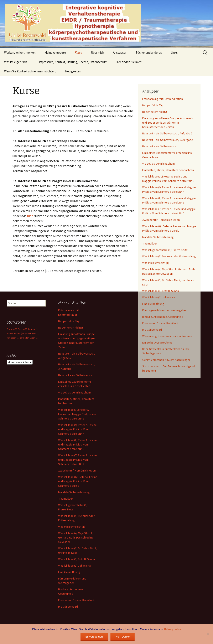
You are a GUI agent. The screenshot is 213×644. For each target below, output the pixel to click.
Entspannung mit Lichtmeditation (163, 99)
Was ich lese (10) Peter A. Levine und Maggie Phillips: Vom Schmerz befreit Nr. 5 (78, 414)
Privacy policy (172, 629)
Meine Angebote (55, 53)
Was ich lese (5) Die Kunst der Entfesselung (169, 256)
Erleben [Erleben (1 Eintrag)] (12, 329)
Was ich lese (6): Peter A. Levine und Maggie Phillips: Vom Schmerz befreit (78, 481)
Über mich (97, 53)
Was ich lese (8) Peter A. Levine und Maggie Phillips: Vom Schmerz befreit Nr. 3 (77, 444)
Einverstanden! (95, 637)
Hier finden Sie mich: (129, 62)
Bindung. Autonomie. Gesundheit (162, 317)
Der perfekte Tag (153, 105)
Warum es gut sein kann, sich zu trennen (167, 336)
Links (174, 53)
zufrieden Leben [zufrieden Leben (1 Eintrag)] (29, 338)
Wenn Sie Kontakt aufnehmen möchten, (30, 71)
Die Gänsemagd (152, 330)
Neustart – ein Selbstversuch (160, 146)
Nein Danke (123, 637)
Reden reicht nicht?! (155, 112)
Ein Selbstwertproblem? (157, 342)
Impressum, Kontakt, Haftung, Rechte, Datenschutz (73, 62)
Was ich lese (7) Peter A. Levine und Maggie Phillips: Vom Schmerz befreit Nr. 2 (77, 460)
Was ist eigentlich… (17, 62)
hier (30, 216)
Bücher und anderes (149, 53)
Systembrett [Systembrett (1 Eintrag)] (32, 333)
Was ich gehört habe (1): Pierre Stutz (165, 250)
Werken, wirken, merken (20, 53)
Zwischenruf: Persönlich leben (161, 220)
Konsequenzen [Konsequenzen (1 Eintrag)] (15, 333)
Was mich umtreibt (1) (156, 263)
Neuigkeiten (73, 71)
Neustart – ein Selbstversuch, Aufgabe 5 (167, 133)
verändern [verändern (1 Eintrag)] (13, 338)
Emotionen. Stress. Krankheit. (161, 323)
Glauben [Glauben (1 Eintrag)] (33, 329)
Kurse (78, 53)
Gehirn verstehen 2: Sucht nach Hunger (166, 360)
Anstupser (120, 53)
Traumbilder (150, 243)
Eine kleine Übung (153, 304)
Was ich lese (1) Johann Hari (159, 297)
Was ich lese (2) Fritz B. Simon (161, 291)
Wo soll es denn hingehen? (159, 164)
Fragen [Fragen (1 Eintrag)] (22, 329)
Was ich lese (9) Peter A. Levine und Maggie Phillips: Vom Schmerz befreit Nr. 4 (77, 429)
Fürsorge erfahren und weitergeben (165, 310)
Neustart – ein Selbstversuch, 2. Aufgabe (168, 140)
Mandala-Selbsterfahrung (158, 237)
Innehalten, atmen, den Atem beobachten (168, 170)
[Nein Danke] (208, 634)
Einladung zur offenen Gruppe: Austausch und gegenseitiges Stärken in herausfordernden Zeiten (168, 123)
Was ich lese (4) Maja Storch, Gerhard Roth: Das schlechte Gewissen (76, 537)
